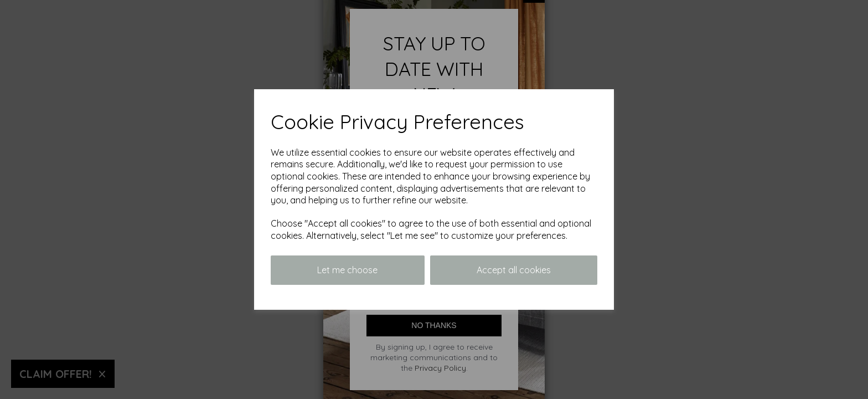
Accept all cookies (514, 270)
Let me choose (347, 270)
